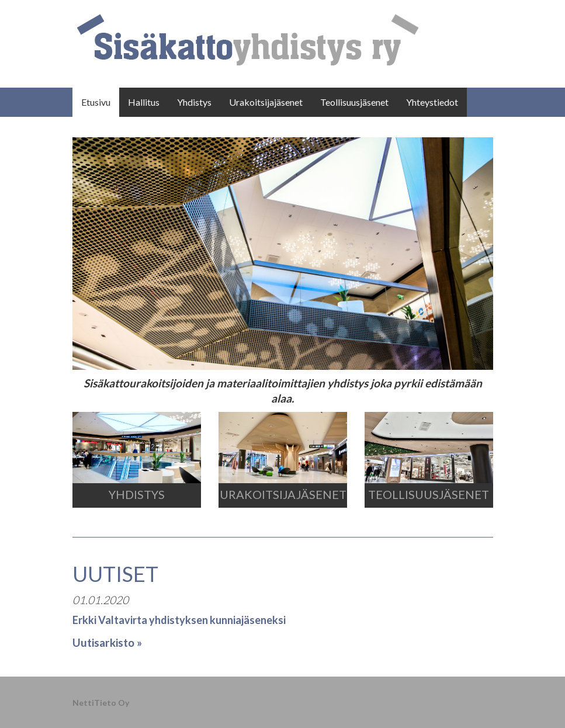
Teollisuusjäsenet (354, 102)
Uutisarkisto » (107, 642)
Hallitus (144, 102)
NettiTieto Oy (101, 703)
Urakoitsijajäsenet (266, 102)
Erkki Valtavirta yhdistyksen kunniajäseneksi (179, 620)
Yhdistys (194, 102)
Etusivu (96, 102)
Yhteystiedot (432, 102)
